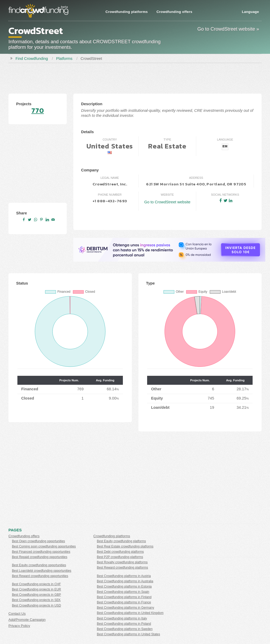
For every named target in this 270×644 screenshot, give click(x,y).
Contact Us (17, 614)
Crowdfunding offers (174, 12)
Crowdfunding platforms (127, 12)
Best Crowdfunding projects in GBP (36, 595)
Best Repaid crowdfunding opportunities (40, 557)
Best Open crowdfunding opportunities (38, 541)
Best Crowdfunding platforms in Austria (124, 576)
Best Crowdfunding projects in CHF (36, 584)
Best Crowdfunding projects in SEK (36, 600)
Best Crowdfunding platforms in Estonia (124, 587)
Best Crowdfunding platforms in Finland (124, 597)
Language (250, 12)
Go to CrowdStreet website (167, 202)
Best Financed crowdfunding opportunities (41, 552)
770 (38, 110)
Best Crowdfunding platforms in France (124, 602)
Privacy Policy (19, 626)
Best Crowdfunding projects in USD (36, 605)
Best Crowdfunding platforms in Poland (124, 624)
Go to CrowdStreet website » (228, 29)
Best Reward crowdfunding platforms (122, 568)
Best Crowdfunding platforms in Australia (125, 581)
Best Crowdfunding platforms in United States (128, 634)
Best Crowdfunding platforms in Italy (122, 618)
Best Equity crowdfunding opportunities (39, 565)
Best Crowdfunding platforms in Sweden (125, 629)
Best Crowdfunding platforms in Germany (125, 608)
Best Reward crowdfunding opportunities (40, 576)
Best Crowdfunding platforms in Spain (123, 592)
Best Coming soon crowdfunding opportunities (44, 546)
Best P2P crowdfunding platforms (120, 557)
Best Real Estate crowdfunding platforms (125, 546)
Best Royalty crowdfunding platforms (122, 562)
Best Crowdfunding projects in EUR (36, 589)
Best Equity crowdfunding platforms (121, 541)
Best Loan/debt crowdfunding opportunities (42, 571)
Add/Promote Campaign (27, 620)
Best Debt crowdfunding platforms (120, 552)
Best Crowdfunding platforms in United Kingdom (130, 613)
